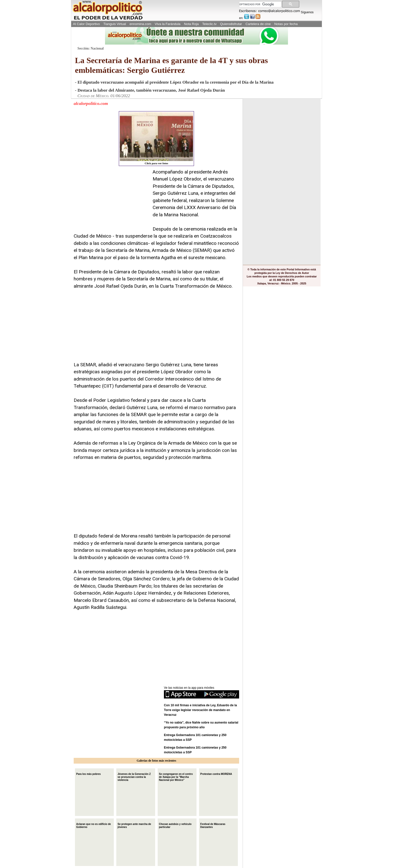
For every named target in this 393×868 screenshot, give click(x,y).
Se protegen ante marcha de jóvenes (134, 825)
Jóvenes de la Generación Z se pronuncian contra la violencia (134, 776)
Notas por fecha (286, 24)
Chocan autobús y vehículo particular (175, 825)
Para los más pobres (88, 773)
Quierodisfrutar (231, 24)
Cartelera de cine (258, 24)
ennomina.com (140, 24)
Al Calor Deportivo (86, 24)
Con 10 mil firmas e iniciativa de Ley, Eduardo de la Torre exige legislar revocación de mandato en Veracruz (200, 710)
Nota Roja (191, 24)
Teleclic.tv (209, 24)
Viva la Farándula (168, 24)
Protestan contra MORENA (216, 773)
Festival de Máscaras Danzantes (213, 825)
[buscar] (260, 4)
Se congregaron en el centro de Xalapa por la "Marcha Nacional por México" (176, 776)
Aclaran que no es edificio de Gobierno (93, 825)
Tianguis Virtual (115, 24)
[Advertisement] (111, 200)
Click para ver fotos (156, 138)
